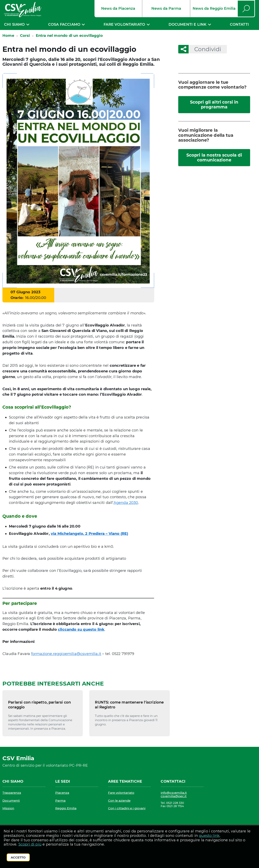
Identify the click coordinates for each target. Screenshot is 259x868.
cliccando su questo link (81, 630)
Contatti (239, 24)
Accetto (18, 857)
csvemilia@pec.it (174, 796)
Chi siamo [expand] (14, 24)
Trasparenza (12, 793)
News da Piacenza (118, 8)
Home (8, 36)
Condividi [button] (205, 49)
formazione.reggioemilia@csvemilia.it (66, 654)
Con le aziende (119, 801)
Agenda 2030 (126, 503)
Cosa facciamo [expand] (64, 24)
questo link (209, 836)
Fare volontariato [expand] (124, 24)
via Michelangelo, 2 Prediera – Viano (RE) (89, 534)
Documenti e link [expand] (188, 24)
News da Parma (166, 8)
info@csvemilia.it (174, 793)
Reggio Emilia (66, 808)
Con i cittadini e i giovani (127, 808)
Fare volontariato (121, 793)
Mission (8, 808)
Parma (60, 801)
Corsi (25, 36)
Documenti (11, 801)
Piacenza (62, 793)
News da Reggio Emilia (214, 8)
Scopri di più (30, 844)
